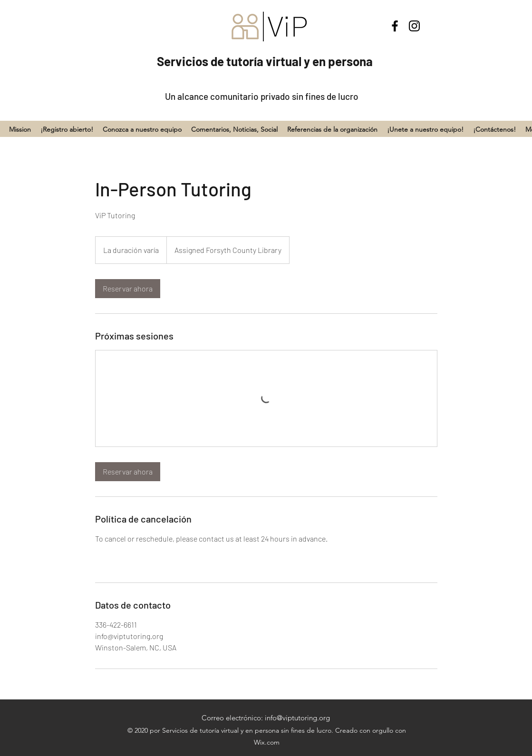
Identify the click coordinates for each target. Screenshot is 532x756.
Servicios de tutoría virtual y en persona (265, 61)
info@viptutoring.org (297, 718)
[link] (128, 289)
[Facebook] (395, 26)
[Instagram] (414, 26)
